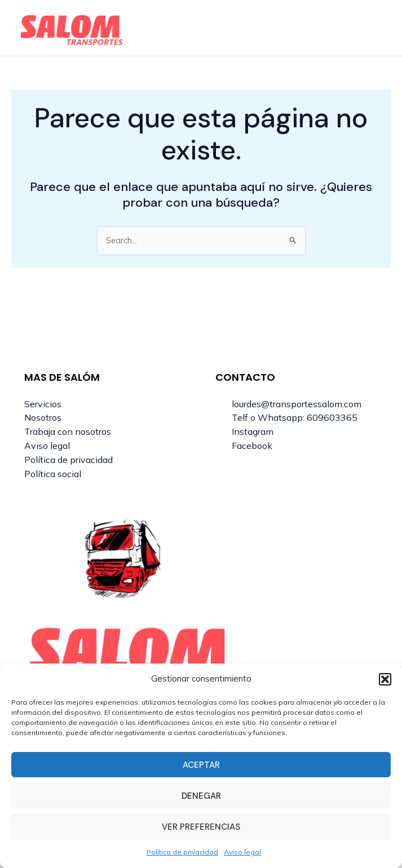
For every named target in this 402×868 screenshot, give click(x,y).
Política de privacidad (182, 852)
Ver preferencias (201, 827)
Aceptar (201, 765)
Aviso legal (242, 852)
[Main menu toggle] (372, 28)
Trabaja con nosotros (68, 431)
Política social (53, 474)
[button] (385, 679)
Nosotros (43, 417)
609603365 (332, 417)
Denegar (201, 796)
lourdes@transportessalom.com (297, 404)
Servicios (43, 404)
